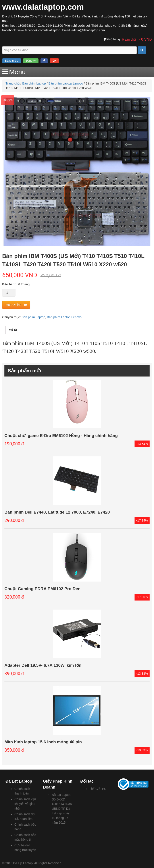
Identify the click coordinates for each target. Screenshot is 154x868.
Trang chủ (13, 83)
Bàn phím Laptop (34, 83)
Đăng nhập (12, 61)
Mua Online (13, 305)
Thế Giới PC (98, 789)
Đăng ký (31, 61)
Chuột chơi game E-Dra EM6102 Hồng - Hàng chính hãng (61, 436)
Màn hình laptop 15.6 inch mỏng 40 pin (43, 742)
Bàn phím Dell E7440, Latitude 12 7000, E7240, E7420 (57, 512)
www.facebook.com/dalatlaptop (39, 30)
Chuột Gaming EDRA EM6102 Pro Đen (42, 589)
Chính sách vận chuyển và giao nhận (25, 804)
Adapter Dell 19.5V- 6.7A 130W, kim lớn (43, 665)
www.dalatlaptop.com (43, 7)
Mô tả (13, 330)
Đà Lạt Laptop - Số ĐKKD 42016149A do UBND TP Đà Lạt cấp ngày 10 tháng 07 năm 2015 (63, 809)
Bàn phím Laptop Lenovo (66, 83)
